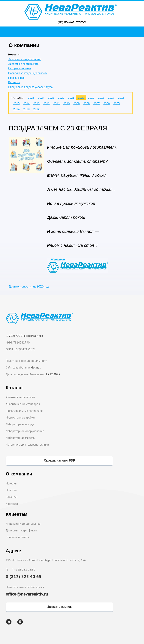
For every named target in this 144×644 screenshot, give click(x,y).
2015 (16, 103)
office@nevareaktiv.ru (27, 594)
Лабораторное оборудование (25, 431)
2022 (61, 98)
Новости (11, 490)
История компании (20, 68)
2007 (96, 103)
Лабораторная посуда (20, 424)
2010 (66, 103)
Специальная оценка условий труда (30, 87)
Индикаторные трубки (20, 417)
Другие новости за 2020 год (29, 286)
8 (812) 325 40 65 (24, 576)
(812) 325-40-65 (66, 22)
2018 (101, 98)
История (11, 483)
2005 (117, 103)
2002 (36, 109)
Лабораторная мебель (20, 438)
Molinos (36, 367)
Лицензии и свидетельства (25, 59)
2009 (76, 103)
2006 (106, 103)
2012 (46, 103)
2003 (26, 109)
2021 (71, 98)
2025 (31, 98)
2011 (57, 103)
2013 (36, 103)
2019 (91, 98)
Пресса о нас (16, 78)
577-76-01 (81, 22)
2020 (81, 98)
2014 (26, 103)
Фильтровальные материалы (24, 411)
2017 (111, 98)
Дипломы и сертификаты (24, 64)
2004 (16, 109)
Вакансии (14, 82)
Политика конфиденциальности (28, 73)
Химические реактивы (20, 397)
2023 (51, 98)
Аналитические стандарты (23, 404)
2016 (121, 98)
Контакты (12, 504)
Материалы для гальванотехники (27, 444)
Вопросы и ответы (18, 537)
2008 (87, 103)
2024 (41, 98)
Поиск (73, 32)
